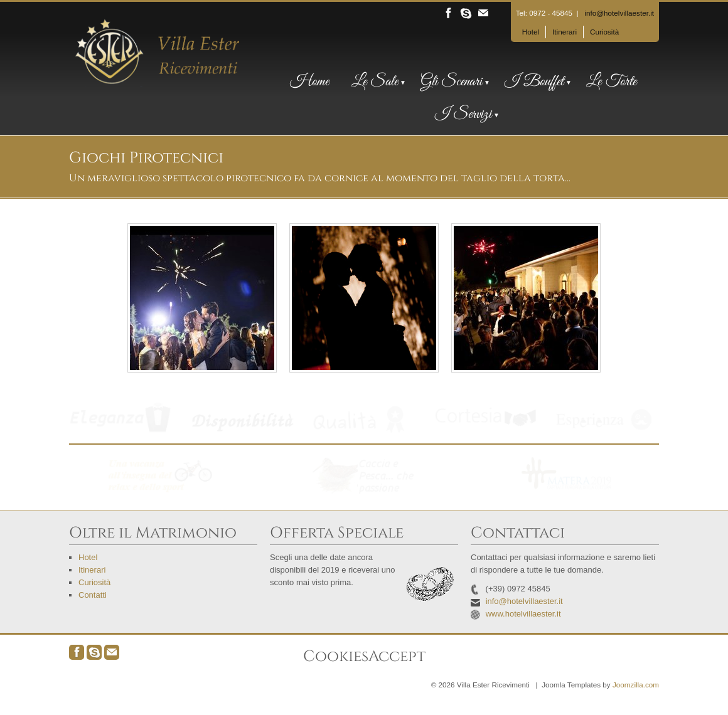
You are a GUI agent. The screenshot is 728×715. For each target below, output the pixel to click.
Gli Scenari (451, 82)
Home (309, 82)
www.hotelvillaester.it (523, 614)
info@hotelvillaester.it (619, 13)
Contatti (93, 595)
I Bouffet (534, 82)
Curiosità (604, 32)
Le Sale (375, 82)
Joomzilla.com (636, 685)
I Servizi (463, 115)
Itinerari (565, 32)
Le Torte (611, 82)
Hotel (531, 32)
